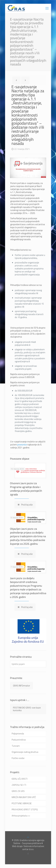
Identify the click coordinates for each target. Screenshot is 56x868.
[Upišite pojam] (28, 664)
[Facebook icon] (28, 854)
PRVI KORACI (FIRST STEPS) (25, 809)
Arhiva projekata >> (21, 816)
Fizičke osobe (18, 758)
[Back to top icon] (28, 837)
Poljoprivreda (18, 734)
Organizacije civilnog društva (25, 752)
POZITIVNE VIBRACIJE (22, 803)
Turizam (16, 746)
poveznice (22, 445)
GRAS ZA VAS (18, 791)
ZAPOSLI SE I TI (19, 785)
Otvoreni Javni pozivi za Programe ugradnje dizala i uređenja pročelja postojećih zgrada (26, 489)
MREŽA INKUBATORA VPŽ (24, 797)
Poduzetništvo (19, 740)
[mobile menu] (47, 8)
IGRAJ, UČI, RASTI (20, 779)
